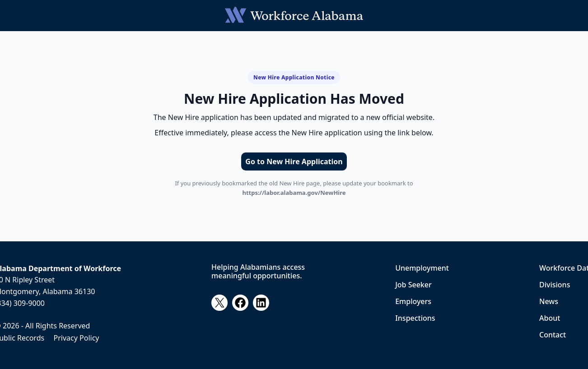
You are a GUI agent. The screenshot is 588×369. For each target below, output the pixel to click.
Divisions (555, 285)
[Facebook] (240, 303)
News (549, 301)
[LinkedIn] (261, 303)
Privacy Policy (77, 338)
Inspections (415, 318)
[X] (219, 303)
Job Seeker (413, 285)
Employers (413, 301)
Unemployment (422, 268)
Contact (553, 335)
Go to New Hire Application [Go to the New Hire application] (294, 161)
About (550, 318)
